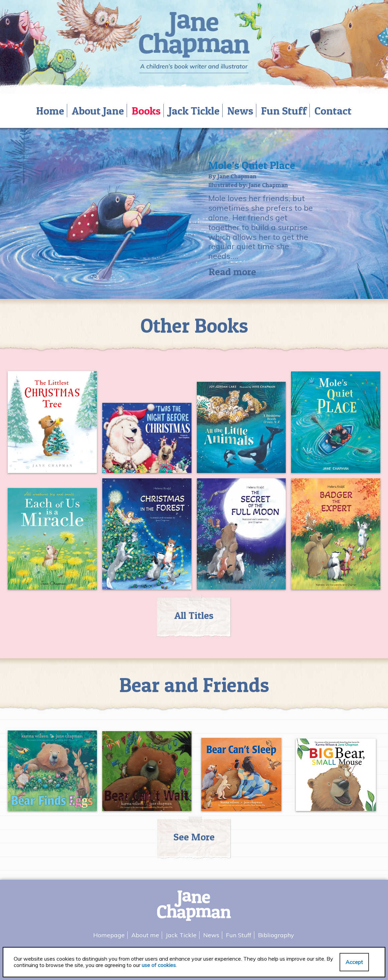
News (240, 111)
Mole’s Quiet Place (252, 165)
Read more (232, 272)
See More (194, 837)
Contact (333, 111)
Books (146, 111)
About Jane (98, 111)
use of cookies (159, 965)
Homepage (109, 935)
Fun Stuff (284, 111)
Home (50, 111)
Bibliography (276, 935)
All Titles (194, 615)
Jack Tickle (194, 111)
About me (145, 935)
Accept (354, 962)
